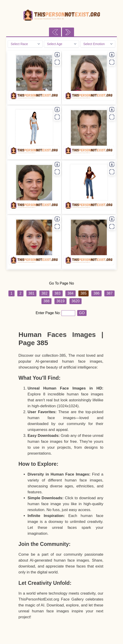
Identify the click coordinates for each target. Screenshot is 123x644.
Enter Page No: (49, 313)
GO (82, 313)
